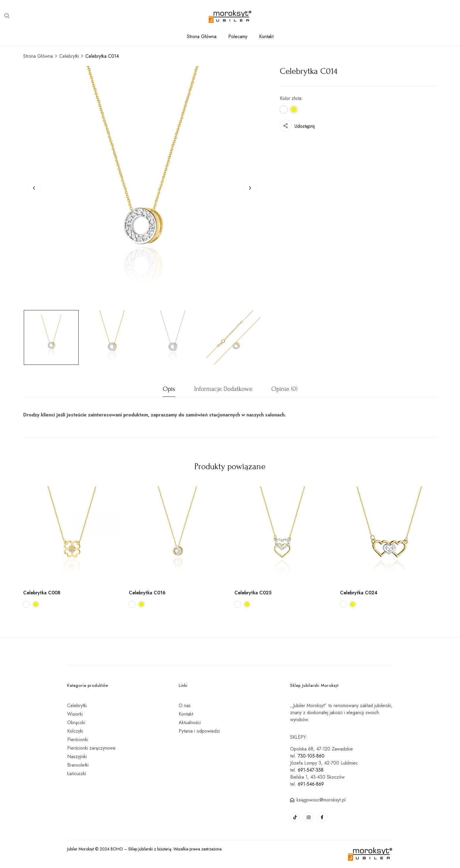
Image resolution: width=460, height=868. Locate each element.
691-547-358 (311, 770)
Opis (169, 389)
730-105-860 (311, 756)
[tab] (169, 390)
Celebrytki (69, 56)
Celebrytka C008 (42, 593)
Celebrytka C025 (253, 593)
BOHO (117, 849)
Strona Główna (38, 56)
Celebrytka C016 (147, 593)
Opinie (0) (284, 389)
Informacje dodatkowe (223, 389)
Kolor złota (291, 98)
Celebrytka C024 (359, 593)
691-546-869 (311, 784)
